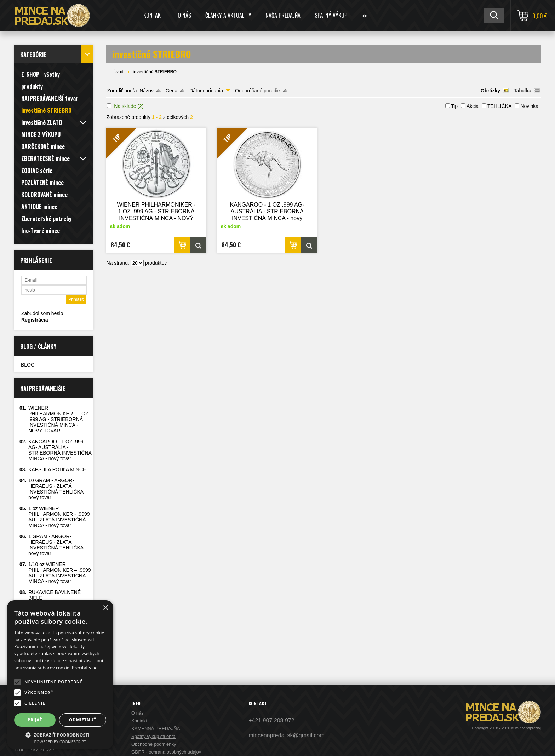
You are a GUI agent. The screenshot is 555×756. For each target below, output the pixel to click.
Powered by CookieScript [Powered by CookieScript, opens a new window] (60, 742)
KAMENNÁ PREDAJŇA (156, 729)
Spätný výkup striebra (153, 736)
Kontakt (153, 15)
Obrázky (490, 91)
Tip (454, 106)
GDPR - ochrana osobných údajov (166, 752)
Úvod (118, 72)
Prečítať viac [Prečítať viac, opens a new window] (84, 668)
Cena (171, 91)
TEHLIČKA (499, 106)
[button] (17, 682)
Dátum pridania (206, 91)
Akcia (473, 106)
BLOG (28, 365)
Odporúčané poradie (258, 91)
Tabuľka (523, 91)
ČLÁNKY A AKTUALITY (228, 15)
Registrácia (35, 320)
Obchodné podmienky (154, 744)
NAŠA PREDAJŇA (283, 15)
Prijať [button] (35, 720)
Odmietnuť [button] (83, 720)
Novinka (529, 106)
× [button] (105, 608)
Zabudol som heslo (42, 313)
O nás (184, 15)
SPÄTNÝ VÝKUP (331, 15)
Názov (147, 91)
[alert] (60, 675)
